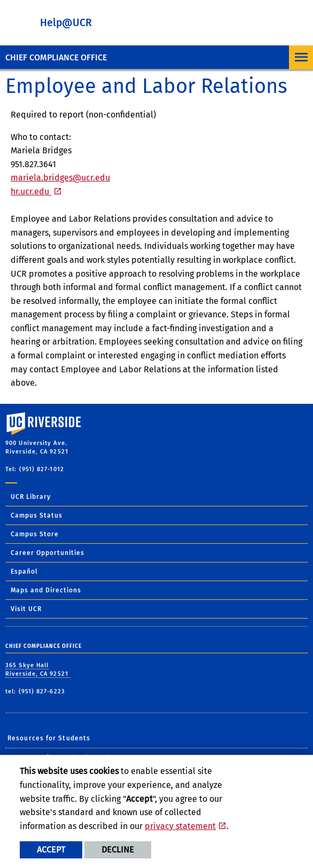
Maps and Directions (46, 590)
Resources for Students (49, 738)
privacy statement (180, 826)
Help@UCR (66, 23)
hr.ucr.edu (31, 191)
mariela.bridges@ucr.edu (60, 178)
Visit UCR (26, 609)
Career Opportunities (48, 553)
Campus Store (35, 534)
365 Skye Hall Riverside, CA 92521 (38, 670)
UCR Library (31, 497)
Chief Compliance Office (56, 57)
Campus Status (37, 515)
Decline (118, 850)
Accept (51, 850)
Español (24, 572)
